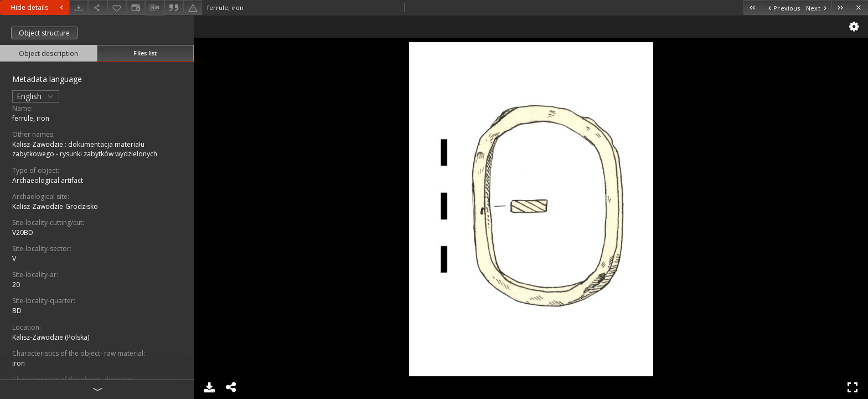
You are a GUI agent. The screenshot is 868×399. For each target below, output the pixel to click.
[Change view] (136, 7)
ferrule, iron (31, 118)
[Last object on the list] (841, 7)
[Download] (79, 7)
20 (16, 285)
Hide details (38, 7)
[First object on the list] (753, 7)
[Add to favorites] (117, 7)
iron (19, 363)
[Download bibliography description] (154, 8)
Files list (145, 53)
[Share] (97, 7)
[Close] (859, 7)
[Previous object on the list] (782, 7)
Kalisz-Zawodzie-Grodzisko (55, 206)
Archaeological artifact (48, 180)
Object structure (44, 33)
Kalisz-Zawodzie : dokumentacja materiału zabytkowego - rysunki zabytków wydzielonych (85, 149)
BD (17, 311)
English (36, 96)
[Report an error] (193, 7)
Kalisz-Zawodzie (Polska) (51, 337)
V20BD (23, 232)
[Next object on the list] (817, 7)
